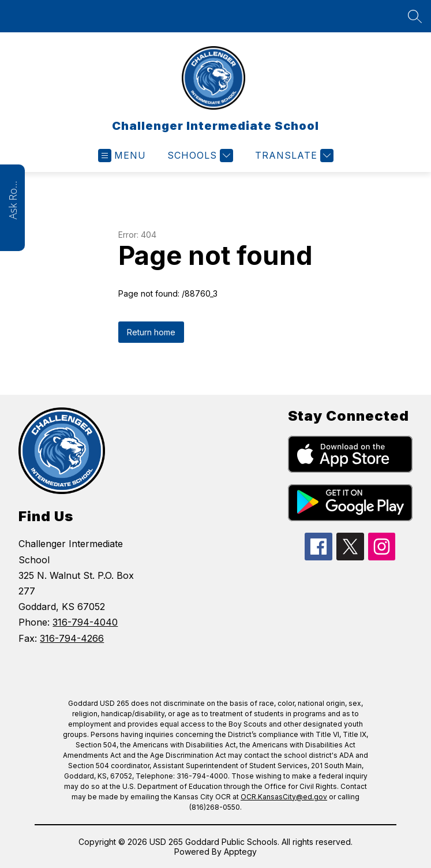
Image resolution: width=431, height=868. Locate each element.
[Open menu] (122, 156)
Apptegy (240, 852)
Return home (151, 332)
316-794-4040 (85, 622)
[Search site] (415, 16)
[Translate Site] (293, 156)
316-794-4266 (72, 638)
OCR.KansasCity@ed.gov (284, 797)
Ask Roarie (13, 199)
